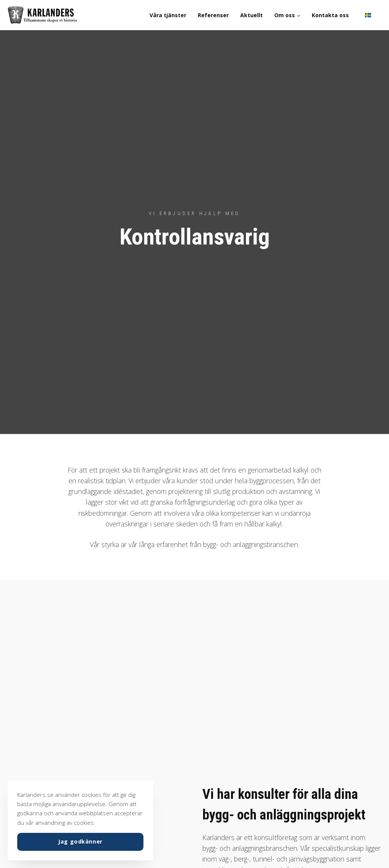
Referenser (213, 15)
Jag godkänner (80, 841)
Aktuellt (251, 15)
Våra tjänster (168, 15)
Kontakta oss (330, 15)
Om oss (287, 15)
